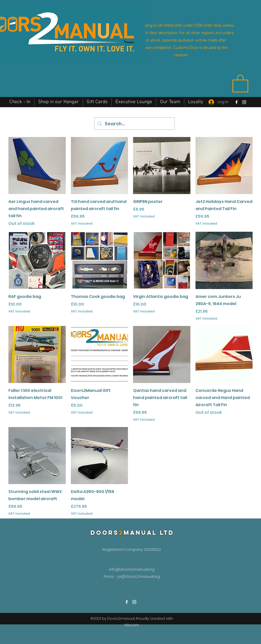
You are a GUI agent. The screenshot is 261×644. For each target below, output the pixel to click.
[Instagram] (244, 102)
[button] (240, 83)
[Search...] (134, 124)
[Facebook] (237, 102)
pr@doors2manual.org (139, 576)
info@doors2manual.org (132, 569)
